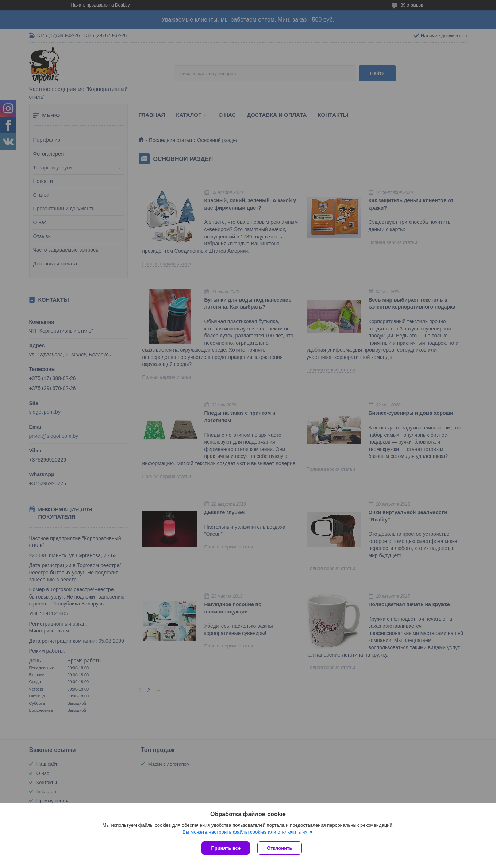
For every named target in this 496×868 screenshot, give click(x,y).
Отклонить (279, 848)
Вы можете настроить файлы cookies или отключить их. (246, 832)
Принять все (226, 848)
